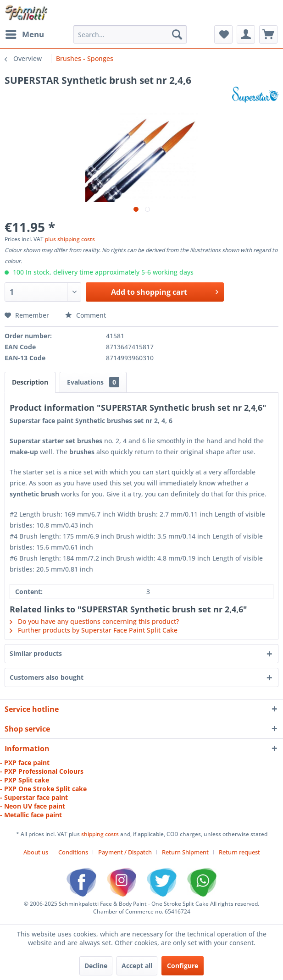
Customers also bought (47, 677)
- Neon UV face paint (33, 806)
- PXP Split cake (25, 780)
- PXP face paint (25, 763)
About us (36, 852)
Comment (86, 315)
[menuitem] (24, 34)
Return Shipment (185, 852)
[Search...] (130, 34)
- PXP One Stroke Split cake (43, 789)
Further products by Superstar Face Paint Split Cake (94, 630)
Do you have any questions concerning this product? (94, 621)
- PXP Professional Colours (42, 771)
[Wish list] (223, 34)
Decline (96, 966)
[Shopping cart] (268, 34)
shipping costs (101, 834)
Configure (183, 966)
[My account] (246, 34)
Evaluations (93, 382)
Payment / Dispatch (125, 852)
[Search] (177, 34)
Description (30, 382)
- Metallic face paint (31, 815)
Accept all (137, 966)
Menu (25, 33)
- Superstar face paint (34, 797)
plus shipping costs (70, 239)
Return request (239, 852)
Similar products (36, 653)
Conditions (73, 852)
